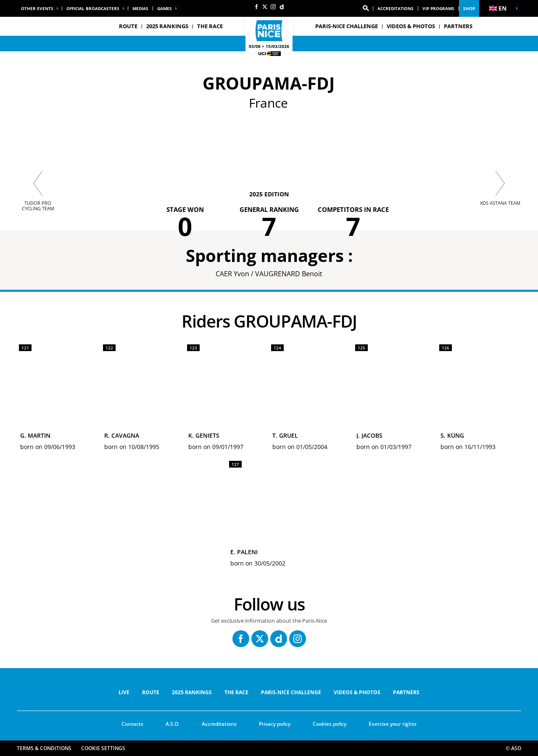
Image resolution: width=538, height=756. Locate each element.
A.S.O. (173, 724)
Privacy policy (275, 724)
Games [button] (165, 8)
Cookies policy (330, 724)
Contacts (132, 724)
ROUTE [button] (128, 26)
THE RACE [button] (210, 26)
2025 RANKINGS (167, 26)
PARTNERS (458, 26)
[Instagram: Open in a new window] (273, 7)
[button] (366, 8)
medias (140, 8)
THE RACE (236, 692)
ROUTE (151, 692)
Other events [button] (37, 8)
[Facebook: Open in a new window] (256, 7)
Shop (469, 8)
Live (124, 692)
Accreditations (396, 8)
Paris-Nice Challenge (347, 26)
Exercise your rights (393, 724)
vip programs (438, 8)
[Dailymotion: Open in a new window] (282, 7)
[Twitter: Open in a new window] (265, 7)
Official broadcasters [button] (93, 8)
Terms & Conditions (44, 748)
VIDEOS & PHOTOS (411, 26)
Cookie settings (103, 748)
